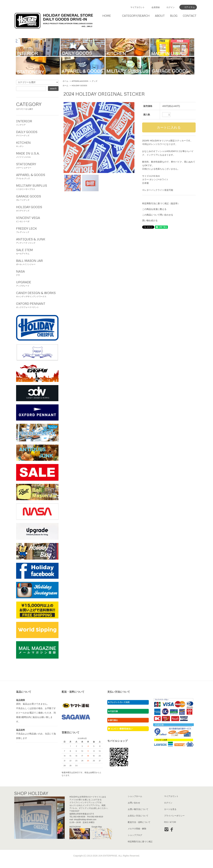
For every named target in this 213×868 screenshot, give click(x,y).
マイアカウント (138, 7)
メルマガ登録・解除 (137, 829)
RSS (166, 822)
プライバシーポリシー (174, 816)
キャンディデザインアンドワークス (37, 294)
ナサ (37, 273)
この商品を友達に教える (154, 209)
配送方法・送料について (139, 822)
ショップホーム (135, 796)
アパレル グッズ (37, 176)
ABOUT (160, 16)
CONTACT (190, 16)
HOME (107, 16)
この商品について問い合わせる (158, 215)
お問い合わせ (134, 803)
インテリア (37, 122)
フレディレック (37, 230)
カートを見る (170, 809)
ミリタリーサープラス (37, 187)
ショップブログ (135, 835)
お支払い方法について (138, 816)
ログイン (171, 7)
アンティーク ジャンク (37, 240)
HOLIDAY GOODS (79, 86)
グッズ (95, 81)
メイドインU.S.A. (37, 155)
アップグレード (37, 283)
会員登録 (156, 7)
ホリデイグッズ (37, 208)
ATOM (173, 822)
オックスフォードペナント (37, 305)
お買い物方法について (138, 809)
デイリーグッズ (37, 133)
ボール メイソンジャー (37, 262)
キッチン (37, 144)
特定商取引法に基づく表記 (140, 841)
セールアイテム (37, 251)
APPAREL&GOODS (80, 81)
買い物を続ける (150, 220)
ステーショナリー (37, 165)
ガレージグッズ (37, 197)
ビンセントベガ (37, 219)
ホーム (65, 81)
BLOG (174, 16)
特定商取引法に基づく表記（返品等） (161, 203)
